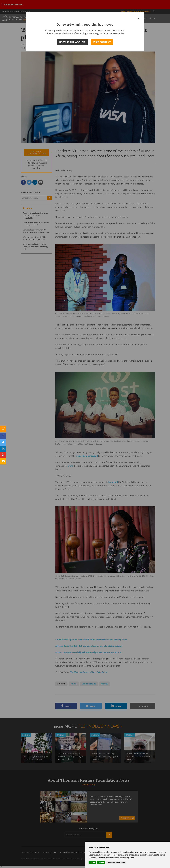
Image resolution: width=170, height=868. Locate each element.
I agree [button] (92, 862)
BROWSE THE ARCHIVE (72, 42)
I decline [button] (101, 862)
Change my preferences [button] (116, 862)
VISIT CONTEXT (102, 42)
